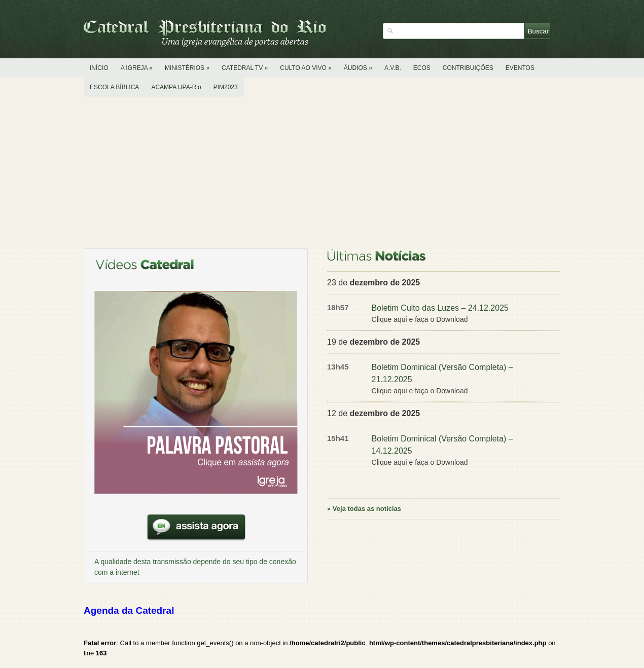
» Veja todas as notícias (364, 509)
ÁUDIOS (358, 68)
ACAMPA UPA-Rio (176, 87)
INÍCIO (99, 68)
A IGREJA (137, 68)
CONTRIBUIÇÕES (468, 68)
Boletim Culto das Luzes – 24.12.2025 (440, 308)
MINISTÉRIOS (187, 68)
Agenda (129, 610)
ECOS (422, 68)
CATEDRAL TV (245, 68)
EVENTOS (520, 68)
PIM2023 (226, 87)
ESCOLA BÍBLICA (114, 87)
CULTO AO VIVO (306, 68)
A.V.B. (393, 68)
